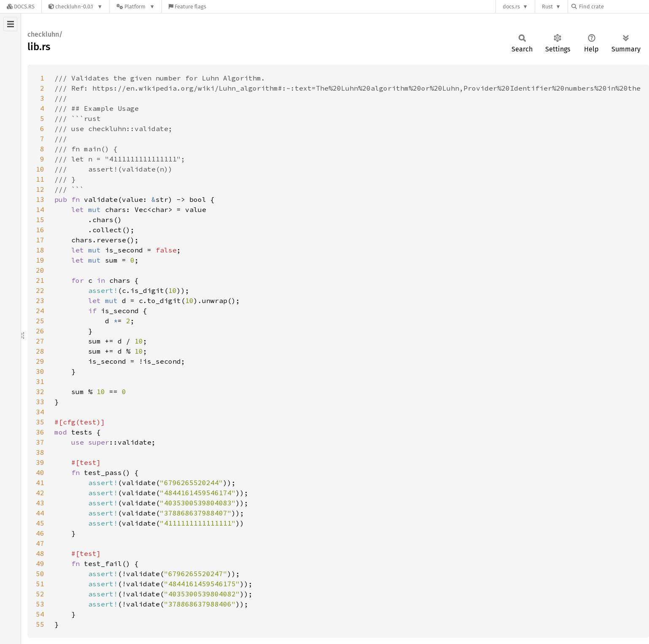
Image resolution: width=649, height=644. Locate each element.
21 (40, 280)
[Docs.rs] (21, 7)
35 (40, 422)
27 (40, 341)
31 (40, 381)
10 (40, 169)
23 (40, 301)
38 (40, 452)
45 (40, 523)
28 (40, 351)
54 (40, 614)
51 (40, 584)
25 (40, 321)
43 (40, 503)
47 (40, 543)
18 (40, 250)
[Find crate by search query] (614, 7)
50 (40, 574)
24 (40, 311)
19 (40, 260)
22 (40, 290)
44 (40, 513)
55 (40, 624)
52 (40, 594)
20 (40, 270)
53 (40, 604)
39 (40, 462)
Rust (547, 7)
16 (40, 230)
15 (40, 220)
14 (40, 209)
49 (40, 563)
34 (40, 412)
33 (40, 402)
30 (40, 371)
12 (40, 189)
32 (40, 392)
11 (40, 179)
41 (40, 483)
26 (40, 331)
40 (40, 472)
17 (40, 240)
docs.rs (511, 7)
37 (40, 442)
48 (40, 553)
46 (40, 533)
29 (40, 361)
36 (40, 432)
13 (40, 199)
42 (40, 493)
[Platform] (136, 7)
